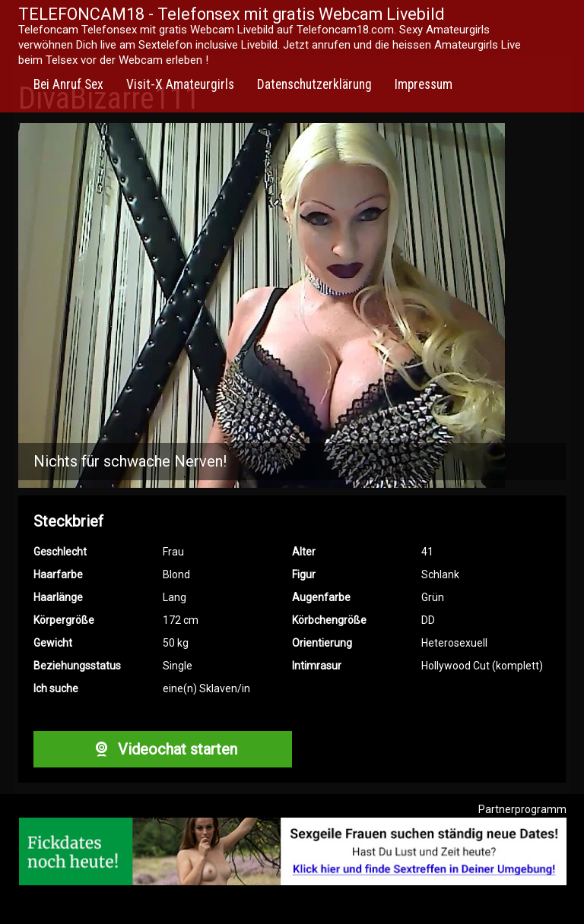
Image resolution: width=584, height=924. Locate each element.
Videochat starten (163, 749)
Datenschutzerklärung (314, 84)
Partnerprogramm (522, 809)
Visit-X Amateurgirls (180, 84)
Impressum (424, 84)
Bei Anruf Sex (68, 84)
